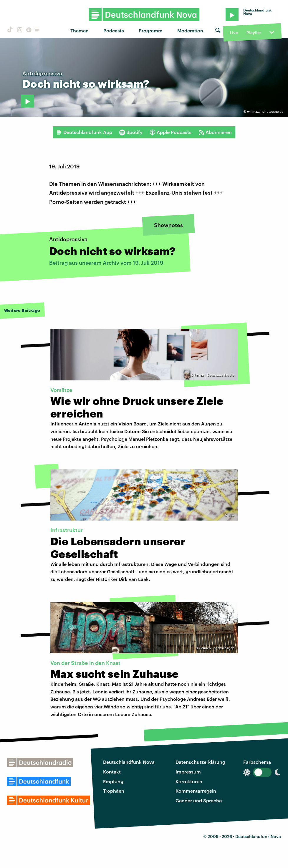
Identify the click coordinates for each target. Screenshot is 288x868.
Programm (151, 30)
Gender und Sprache (199, 800)
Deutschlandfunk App (84, 132)
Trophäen (114, 791)
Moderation (190, 30)
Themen (80, 30)
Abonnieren (215, 132)
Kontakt (112, 772)
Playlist (254, 33)
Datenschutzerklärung (200, 762)
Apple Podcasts (171, 132)
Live (234, 33)
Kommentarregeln (196, 791)
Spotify (131, 132)
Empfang (113, 781)
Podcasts (114, 30)
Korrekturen (189, 781)
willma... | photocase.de (265, 111)
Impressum (188, 772)
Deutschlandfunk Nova (129, 762)
